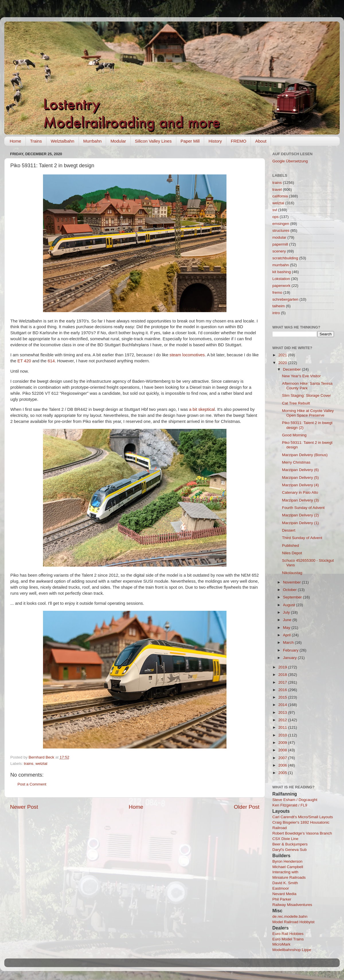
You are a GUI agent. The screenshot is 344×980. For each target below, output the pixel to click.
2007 (283, 758)
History (215, 141)
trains (29, 764)
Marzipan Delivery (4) (300, 485)
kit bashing (282, 272)
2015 (283, 697)
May (287, 628)
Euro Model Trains (288, 939)
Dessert (289, 530)
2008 (283, 750)
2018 (283, 675)
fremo (277, 292)
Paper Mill (190, 141)
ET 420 (24, 361)
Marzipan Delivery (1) (300, 523)
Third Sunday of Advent (302, 538)
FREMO (239, 141)
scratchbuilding (285, 258)
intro (276, 313)
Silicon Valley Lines (153, 141)
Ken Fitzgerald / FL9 (290, 805)
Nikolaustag (292, 573)
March (289, 642)
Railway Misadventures (292, 905)
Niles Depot (292, 553)
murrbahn (281, 265)
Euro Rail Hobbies (288, 934)
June (288, 620)
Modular (118, 141)
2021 (283, 355)
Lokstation (281, 279)
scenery (279, 251)
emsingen (281, 224)
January (290, 658)
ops (275, 217)
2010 (283, 735)
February (291, 650)
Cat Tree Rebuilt (296, 403)
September (293, 597)
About (261, 141)
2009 (283, 743)
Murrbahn (92, 141)
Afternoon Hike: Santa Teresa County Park (307, 386)
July (287, 612)
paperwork (281, 286)
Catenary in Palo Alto (300, 492)
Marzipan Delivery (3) (300, 500)
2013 (283, 712)
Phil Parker (282, 899)
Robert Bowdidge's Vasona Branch (302, 833)
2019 (283, 667)
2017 (283, 682)
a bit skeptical (202, 409)
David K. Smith (285, 883)
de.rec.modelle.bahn (290, 916)
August (290, 605)
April (287, 635)
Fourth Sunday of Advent (303, 508)
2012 (283, 720)
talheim (279, 306)
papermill (280, 244)
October (290, 590)
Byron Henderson (287, 861)
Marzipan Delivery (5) (300, 478)
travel (277, 189)
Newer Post (24, 807)
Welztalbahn (62, 141)
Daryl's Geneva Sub (290, 850)
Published (291, 546)
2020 (283, 363)
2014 (283, 705)
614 (51, 361)
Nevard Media (284, 894)
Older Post (247, 807)
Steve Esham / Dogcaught (295, 800)
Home (15, 141)
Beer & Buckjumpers (290, 844)
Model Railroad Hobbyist (293, 922)
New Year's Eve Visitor (301, 376)
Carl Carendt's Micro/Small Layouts (303, 817)
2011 (283, 727)
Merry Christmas (296, 462)
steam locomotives (187, 355)
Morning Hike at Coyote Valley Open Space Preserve (308, 413)
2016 (283, 690)
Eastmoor (281, 888)
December (292, 369)
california (280, 196)
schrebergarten (285, 299)
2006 (283, 765)
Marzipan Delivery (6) (300, 470)
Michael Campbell (288, 867)
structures (281, 231)
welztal (41, 764)
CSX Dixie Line (285, 839)
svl (275, 210)
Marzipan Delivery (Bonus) (305, 455)
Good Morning (294, 435)
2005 (283, 773)
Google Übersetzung (290, 161)
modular (279, 237)
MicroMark (281, 944)
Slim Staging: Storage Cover (306, 395)
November (292, 582)
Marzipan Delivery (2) (300, 515)
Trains (36, 141)
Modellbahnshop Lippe (292, 950)
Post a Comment (32, 784)
